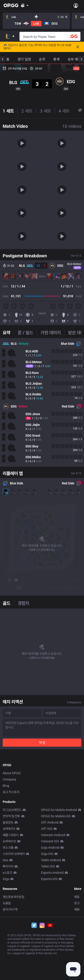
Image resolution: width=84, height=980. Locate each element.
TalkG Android (51, 944)
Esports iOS (49, 963)
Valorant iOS (50, 925)
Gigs (6, 963)
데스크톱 (8, 931)
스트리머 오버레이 (14, 938)
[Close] (78, 47)
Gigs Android (50, 931)
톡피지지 (8, 950)
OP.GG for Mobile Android (59, 894)
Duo (5, 944)
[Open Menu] (76, 5)
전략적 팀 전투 (11, 900)
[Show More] (25, 5)
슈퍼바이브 (9, 925)
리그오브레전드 (12, 894)
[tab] (8, 332)
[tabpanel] (42, 402)
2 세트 (27, 111)
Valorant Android (53, 919)
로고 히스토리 (11, 876)
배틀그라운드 (11, 919)
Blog (6, 870)
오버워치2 (9, 913)
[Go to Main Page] (11, 5)
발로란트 (8, 906)
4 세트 (64, 111)
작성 (42, 743)
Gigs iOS (47, 938)
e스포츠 (8, 957)
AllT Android (50, 906)
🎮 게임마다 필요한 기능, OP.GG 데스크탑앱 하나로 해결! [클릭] (38, 47)
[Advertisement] (42, 797)
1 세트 (8, 111)
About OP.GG (12, 857)
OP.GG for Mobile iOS (56, 900)
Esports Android (52, 957)
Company (9, 863)
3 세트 (45, 111)
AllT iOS (47, 913)
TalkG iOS (48, 950)
